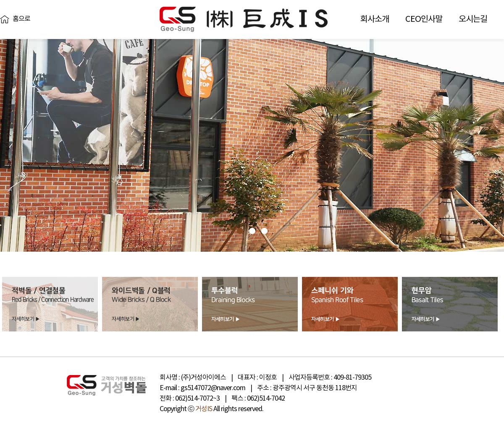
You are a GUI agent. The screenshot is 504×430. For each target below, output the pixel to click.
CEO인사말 (424, 20)
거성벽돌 (244, 19)
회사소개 (375, 20)
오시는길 (473, 20)
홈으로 (21, 19)
